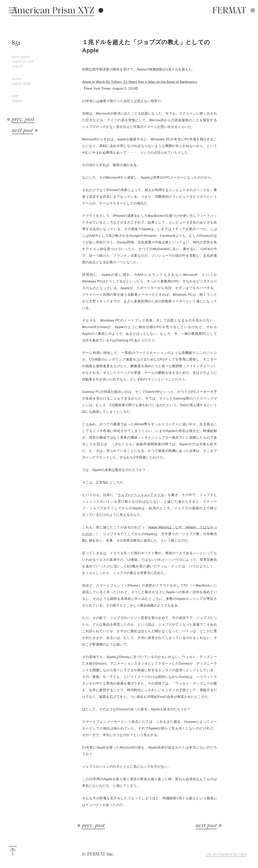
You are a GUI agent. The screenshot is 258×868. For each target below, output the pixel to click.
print (15, 96)
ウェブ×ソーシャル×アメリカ (141, 495)
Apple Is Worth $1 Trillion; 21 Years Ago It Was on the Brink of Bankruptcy (140, 82)
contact (17, 100)
